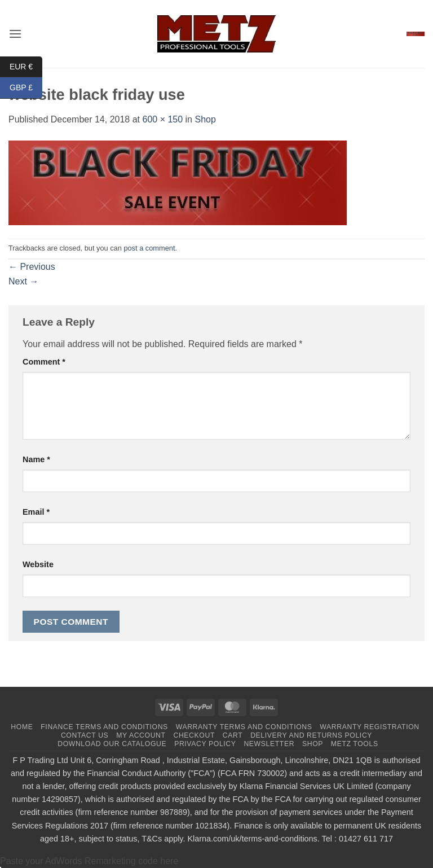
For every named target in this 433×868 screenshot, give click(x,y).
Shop (205, 119)
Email (36, 512)
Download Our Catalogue (112, 744)
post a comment (149, 248)
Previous (32, 267)
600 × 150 (162, 119)
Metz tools (355, 744)
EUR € (26, 67)
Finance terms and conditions (104, 727)
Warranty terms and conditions (244, 727)
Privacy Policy (205, 744)
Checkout (194, 735)
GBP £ (26, 88)
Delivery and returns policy (311, 735)
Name (36, 459)
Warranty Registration (369, 727)
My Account (141, 735)
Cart (233, 735)
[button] (15, 34)
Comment (44, 362)
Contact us (85, 735)
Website (38, 564)
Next (23, 281)
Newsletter (269, 744)
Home (22, 727)
